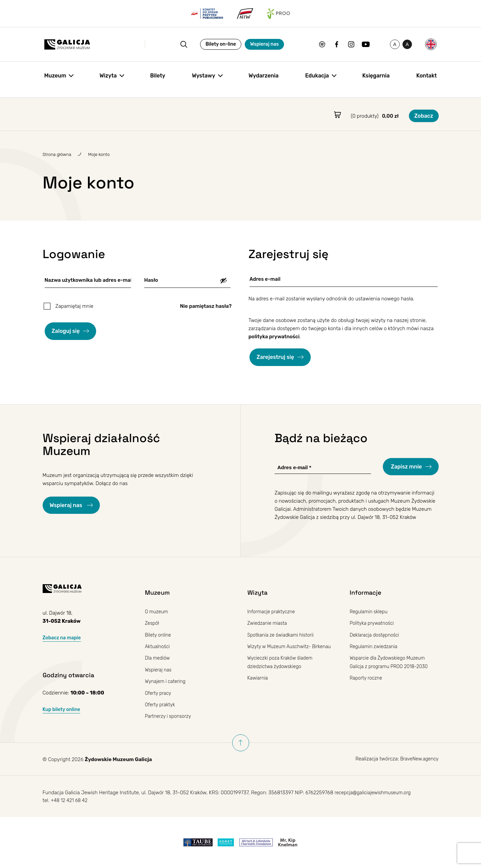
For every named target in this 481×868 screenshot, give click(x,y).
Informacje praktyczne (273, 612)
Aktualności (158, 646)
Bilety (158, 79)
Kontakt (427, 79)
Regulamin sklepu (370, 612)
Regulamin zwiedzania (375, 646)
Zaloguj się (66, 331)
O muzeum (157, 612)
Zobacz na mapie (63, 638)
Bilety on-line (187, 46)
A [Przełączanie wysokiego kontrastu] (398, 47)
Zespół (152, 623)
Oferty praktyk (161, 704)
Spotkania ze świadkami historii (283, 635)
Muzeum (55, 79)
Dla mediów (158, 658)
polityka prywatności (274, 337)
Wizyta (108, 79)
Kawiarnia (258, 685)
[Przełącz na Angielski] (431, 46)
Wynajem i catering (167, 681)
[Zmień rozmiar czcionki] (382, 46)
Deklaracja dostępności (376, 635)
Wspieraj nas (231, 46)
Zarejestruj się (275, 357)
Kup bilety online (63, 709)
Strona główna (57, 154)
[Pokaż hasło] (223, 280)
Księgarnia (376, 79)
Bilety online (159, 635)
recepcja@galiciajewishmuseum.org (375, 793)
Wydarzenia (264, 79)
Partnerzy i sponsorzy (170, 715)
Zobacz (424, 116)
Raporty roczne (367, 677)
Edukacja (317, 79)
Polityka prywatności (373, 623)
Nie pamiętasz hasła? (206, 306)
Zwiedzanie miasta (269, 623)
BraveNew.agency (418, 758)
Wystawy (204, 79)
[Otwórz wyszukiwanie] (140, 46)
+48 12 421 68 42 (70, 801)
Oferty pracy (159, 692)
